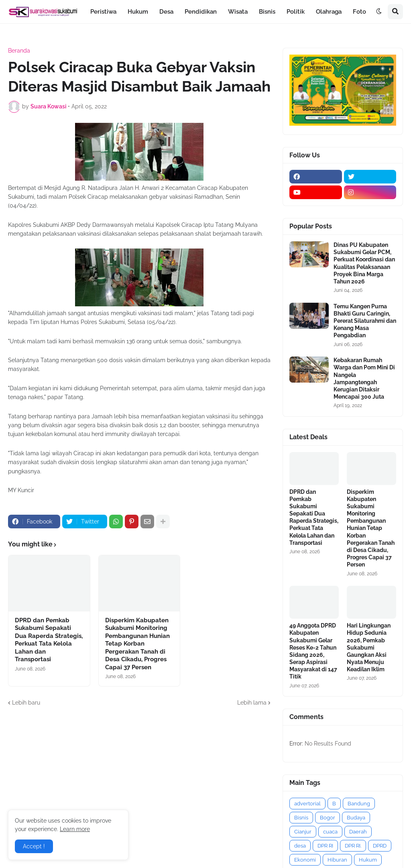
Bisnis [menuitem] (267, 12)
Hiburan (337, 860)
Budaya (356, 818)
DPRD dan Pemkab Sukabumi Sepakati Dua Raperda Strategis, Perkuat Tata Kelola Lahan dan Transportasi (49, 640)
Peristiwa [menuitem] (103, 12)
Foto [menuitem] (359, 12)
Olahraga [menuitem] (329, 12)
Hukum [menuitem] (138, 12)
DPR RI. (353, 846)
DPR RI (325, 846)
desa (300, 846)
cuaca (330, 832)
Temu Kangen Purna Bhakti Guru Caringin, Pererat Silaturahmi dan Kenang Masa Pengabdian (365, 321)
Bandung (359, 804)
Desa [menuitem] (166, 12)
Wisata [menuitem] (238, 12)
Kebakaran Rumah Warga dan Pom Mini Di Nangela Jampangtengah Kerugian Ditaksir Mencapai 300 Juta (364, 378)
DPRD (380, 846)
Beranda (19, 51)
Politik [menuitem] (296, 12)
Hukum (368, 860)
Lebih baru (26, 703)
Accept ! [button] (34, 846)
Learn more (75, 829)
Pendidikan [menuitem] (201, 12)
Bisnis (301, 818)
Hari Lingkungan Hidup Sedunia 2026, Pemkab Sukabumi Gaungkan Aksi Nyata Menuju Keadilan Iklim (369, 647)
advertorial (307, 804)
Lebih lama (252, 703)
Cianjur (303, 832)
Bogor (328, 818)
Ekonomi (305, 860)
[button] (379, 12)
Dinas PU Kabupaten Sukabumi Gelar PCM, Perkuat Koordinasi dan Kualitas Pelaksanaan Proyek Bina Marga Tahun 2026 (364, 263)
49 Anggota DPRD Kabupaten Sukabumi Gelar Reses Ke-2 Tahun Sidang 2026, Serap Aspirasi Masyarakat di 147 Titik (313, 651)
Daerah (358, 832)
